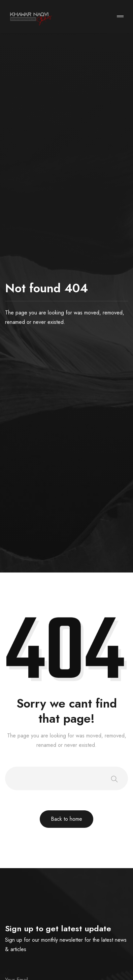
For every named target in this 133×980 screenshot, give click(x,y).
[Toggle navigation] (120, 17)
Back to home (66, 819)
